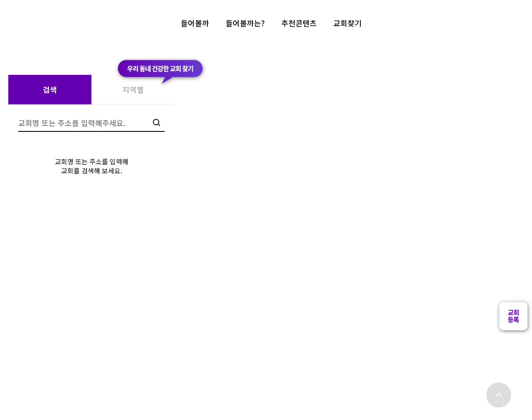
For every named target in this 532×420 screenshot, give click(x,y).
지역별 (133, 89)
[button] (513, 328)
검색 (50, 89)
